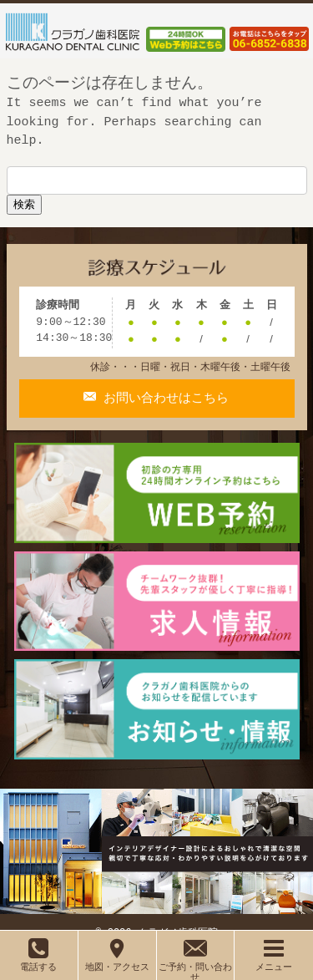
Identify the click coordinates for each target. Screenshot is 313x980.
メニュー (274, 961)
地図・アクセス (117, 961)
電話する (38, 961)
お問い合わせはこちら (162, 377)
